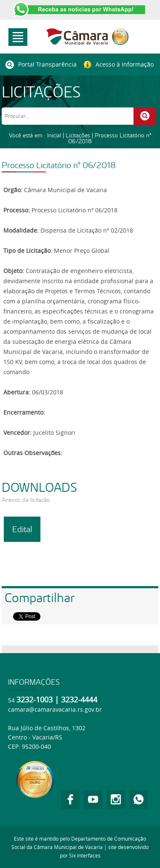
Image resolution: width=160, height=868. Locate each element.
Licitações (78, 135)
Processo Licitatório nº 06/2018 (110, 138)
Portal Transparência (41, 65)
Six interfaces (85, 855)
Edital (22, 529)
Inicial (54, 135)
